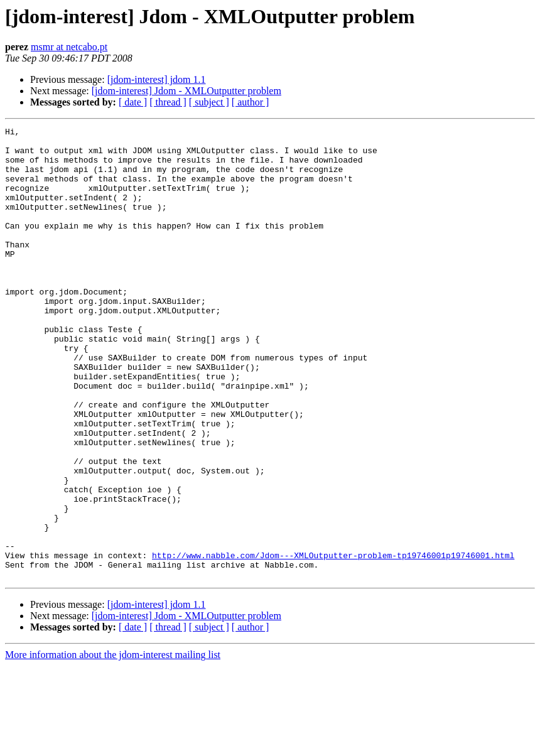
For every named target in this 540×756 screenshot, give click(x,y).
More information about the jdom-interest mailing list (113, 745)
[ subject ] (209, 102)
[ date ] (133, 102)
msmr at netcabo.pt (69, 47)
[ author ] (251, 102)
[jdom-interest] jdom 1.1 (157, 79)
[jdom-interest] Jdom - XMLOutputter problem (186, 91)
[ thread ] (168, 102)
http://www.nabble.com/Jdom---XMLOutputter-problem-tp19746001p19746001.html (333, 642)
